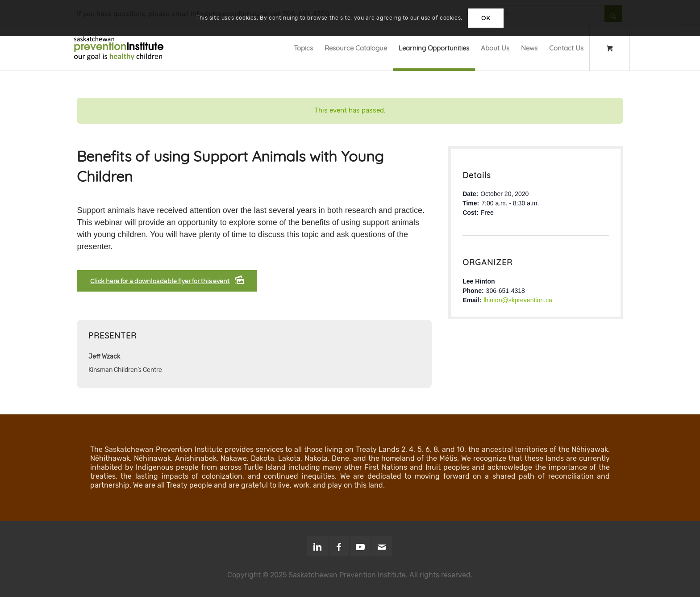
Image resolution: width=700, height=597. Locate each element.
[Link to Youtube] (360, 546)
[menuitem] (303, 48)
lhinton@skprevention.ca (518, 300)
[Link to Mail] (382, 546)
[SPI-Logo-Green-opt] (119, 48)
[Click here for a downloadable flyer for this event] (167, 281)
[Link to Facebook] (339, 546)
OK (486, 18)
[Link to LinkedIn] (317, 546)
